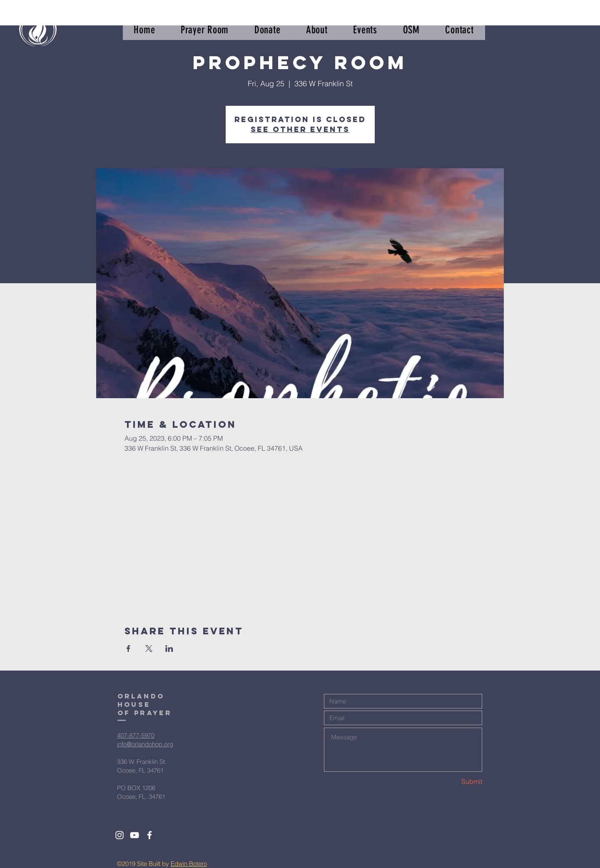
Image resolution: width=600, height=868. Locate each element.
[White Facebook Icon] (149, 835)
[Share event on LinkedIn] (169, 649)
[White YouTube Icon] (134, 835)
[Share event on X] (149, 649)
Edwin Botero (189, 864)
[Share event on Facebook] (128, 649)
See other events (300, 129)
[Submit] (453, 782)
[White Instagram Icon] (120, 835)
